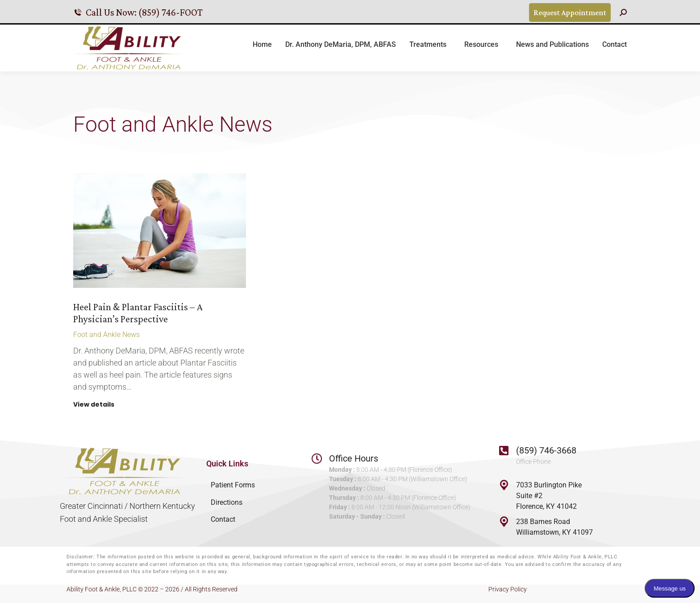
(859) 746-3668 (546, 450)
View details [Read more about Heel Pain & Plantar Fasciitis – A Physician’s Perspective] (94, 405)
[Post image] (160, 231)
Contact (223, 519)
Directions (227, 502)
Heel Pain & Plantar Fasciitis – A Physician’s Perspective (138, 313)
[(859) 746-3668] (504, 450)
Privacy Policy (508, 589)
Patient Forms (233, 485)
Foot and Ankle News (106, 335)
